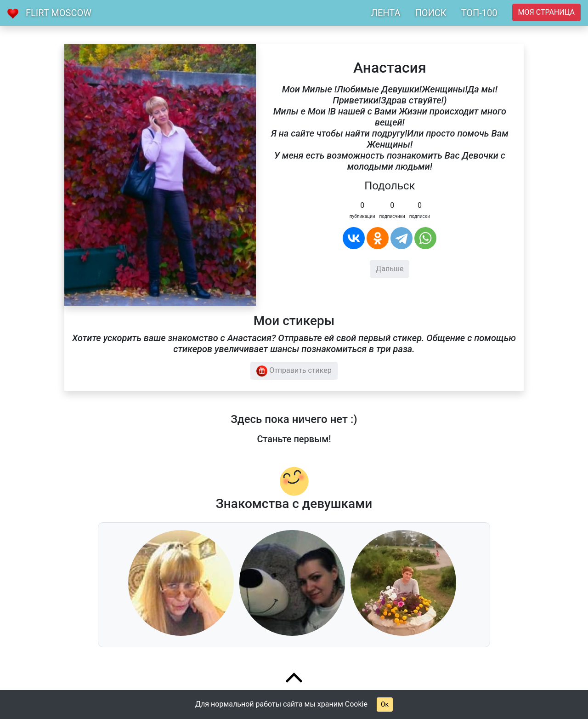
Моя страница (546, 12)
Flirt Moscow (59, 13)
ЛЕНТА (386, 13)
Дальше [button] (390, 269)
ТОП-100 (479, 13)
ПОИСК (430, 13)
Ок (385, 704)
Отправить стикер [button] (294, 371)
